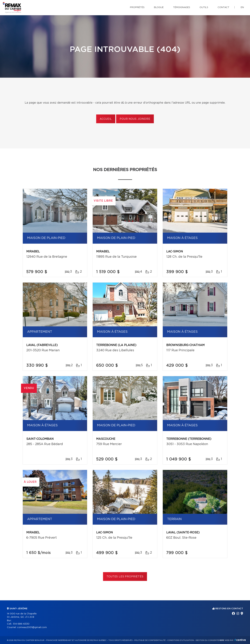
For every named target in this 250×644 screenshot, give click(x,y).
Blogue (159, 7)
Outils (204, 7)
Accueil (106, 119)
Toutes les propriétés (125, 577)
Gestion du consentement (210, 640)
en (242, 7)
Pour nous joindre (135, 119)
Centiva (240, 640)
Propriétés (137, 7)
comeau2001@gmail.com (32, 627)
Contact (223, 7)
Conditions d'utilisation (181, 640)
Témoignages (182, 7)
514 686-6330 (21, 624)
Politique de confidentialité (150, 640)
